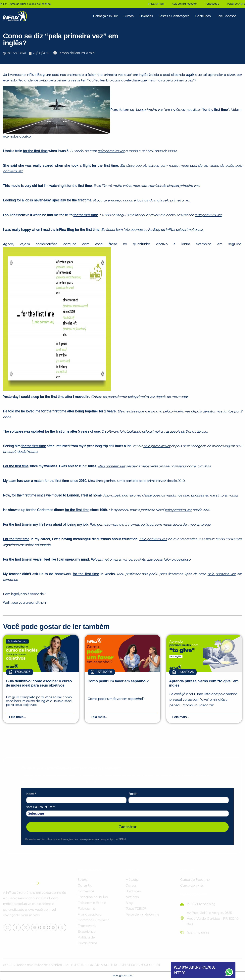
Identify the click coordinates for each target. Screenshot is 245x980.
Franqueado (212, 4)
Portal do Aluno (236, 4)
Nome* (31, 794)
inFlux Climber (156, 4)
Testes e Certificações (174, 16)
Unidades (146, 16)
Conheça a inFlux (105, 16)
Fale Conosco (226, 16)
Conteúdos (203, 16)
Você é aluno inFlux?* (40, 808)
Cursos (128, 16)
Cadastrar (127, 827)
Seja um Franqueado (184, 4)
